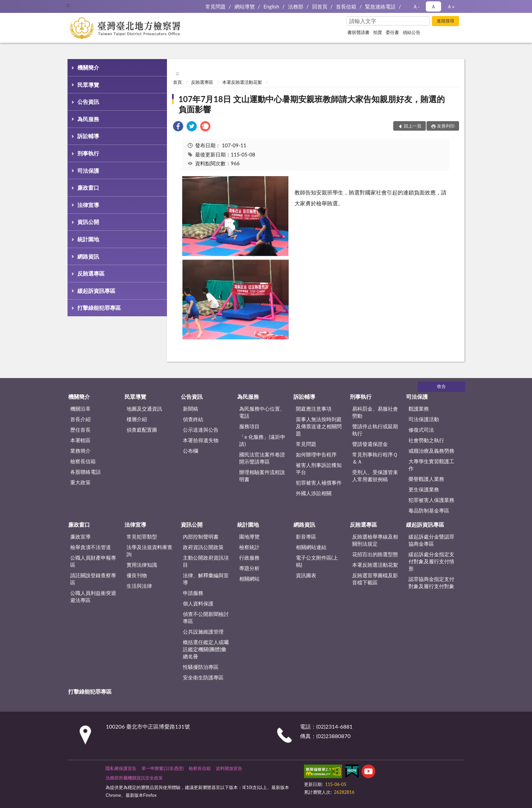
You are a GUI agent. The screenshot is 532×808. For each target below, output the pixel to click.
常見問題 (215, 6)
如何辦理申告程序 (316, 454)
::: (68, 5)
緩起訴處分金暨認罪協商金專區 (431, 540)
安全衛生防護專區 (203, 677)
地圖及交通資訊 (144, 409)
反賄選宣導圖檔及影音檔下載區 (375, 579)
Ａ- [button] (416, 6)
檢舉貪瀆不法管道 (91, 547)
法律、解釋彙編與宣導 (206, 579)
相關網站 (249, 579)
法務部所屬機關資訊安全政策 (134, 778)
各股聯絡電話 (85, 472)
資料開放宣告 (229, 768)
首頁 (177, 82)
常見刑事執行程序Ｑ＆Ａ (375, 458)
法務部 (296, 6)
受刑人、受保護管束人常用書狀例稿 (375, 476)
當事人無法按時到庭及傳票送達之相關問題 (319, 426)
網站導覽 (245, 6)
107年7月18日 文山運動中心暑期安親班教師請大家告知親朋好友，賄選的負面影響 (312, 104)
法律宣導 (88, 205)
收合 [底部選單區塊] (441, 386)
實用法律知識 (142, 565)
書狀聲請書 (358, 32)
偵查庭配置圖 (142, 430)
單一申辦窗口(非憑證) (163, 768)
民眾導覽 (88, 85)
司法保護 (88, 171)
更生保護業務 (424, 489)
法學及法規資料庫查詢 (149, 551)
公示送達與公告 (201, 430)
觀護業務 (419, 409)
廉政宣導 (80, 537)
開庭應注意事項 (314, 409)
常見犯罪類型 (142, 537)
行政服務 (249, 558)
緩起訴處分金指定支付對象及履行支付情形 (431, 561)
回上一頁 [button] (413, 126)
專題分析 (249, 568)
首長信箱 (346, 6)
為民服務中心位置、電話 (262, 412)
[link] (178, 127)
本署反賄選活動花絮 (242, 82)
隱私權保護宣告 (121, 768)
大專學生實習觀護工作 (431, 465)
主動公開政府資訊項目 (206, 561)
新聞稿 (191, 409)
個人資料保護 (198, 603)
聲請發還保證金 (370, 444)
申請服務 (193, 593)
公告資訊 (88, 102)
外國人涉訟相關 (314, 493)
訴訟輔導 (88, 136)
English (271, 6)
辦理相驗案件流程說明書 (262, 476)
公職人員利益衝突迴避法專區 (93, 596)
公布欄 (191, 451)
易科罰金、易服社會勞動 (375, 412)
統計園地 (88, 239)
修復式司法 (421, 430)
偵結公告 (412, 32)
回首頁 (320, 6)
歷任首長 (80, 430)
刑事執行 (88, 153)
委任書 (392, 32)
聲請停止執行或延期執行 (375, 430)
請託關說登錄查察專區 (93, 579)
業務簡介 (80, 451)
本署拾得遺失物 (201, 440)
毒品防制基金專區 (429, 510)
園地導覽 (249, 537)
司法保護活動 (424, 419)
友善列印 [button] (446, 126)
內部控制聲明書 (201, 537)
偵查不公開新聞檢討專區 (206, 617)
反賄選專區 (91, 273)
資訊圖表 (306, 575)
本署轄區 (80, 440)
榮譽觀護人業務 (426, 479)
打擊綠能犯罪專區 (99, 308)
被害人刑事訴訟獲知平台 (319, 468)
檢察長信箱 (83, 461)
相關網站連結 (311, 547)
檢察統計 (249, 547)
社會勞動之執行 (426, 440)
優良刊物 (137, 575)
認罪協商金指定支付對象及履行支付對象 (431, 582)
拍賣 (378, 32)
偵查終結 (193, 419)
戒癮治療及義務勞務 (431, 451)
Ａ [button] (433, 6)
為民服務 (88, 119)
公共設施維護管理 (203, 632)
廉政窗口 (88, 187)
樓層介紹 (137, 419)
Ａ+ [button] (451, 6)
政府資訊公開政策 (203, 547)
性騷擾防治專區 (201, 667)
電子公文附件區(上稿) (317, 561)
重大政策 (80, 482)
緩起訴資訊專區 (96, 291)
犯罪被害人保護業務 (431, 500)
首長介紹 (80, 419)
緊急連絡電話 (380, 6)
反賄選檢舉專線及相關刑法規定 (375, 540)
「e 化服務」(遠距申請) (262, 440)
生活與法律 (139, 586)
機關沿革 (80, 409)
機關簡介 (88, 67)
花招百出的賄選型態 (375, 554)
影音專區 (306, 537)
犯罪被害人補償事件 (319, 483)
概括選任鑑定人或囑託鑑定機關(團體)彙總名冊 (206, 649)
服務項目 (249, 426)
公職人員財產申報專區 (93, 561)
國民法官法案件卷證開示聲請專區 (262, 458)
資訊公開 (88, 222)
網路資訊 (88, 256)
